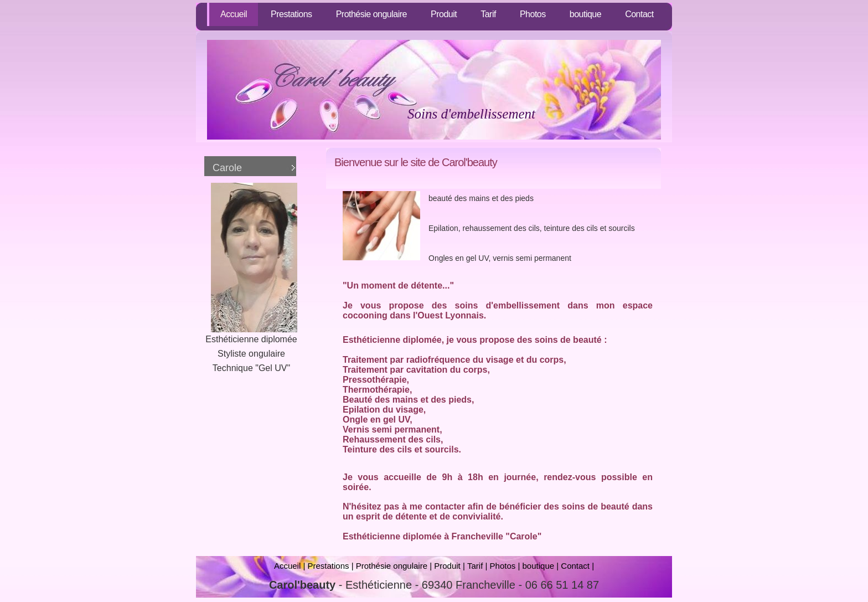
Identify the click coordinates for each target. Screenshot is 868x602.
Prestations (291, 14)
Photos (533, 14)
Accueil (234, 14)
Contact (639, 14)
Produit (444, 14)
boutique (585, 14)
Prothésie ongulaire (371, 14)
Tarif (488, 14)
